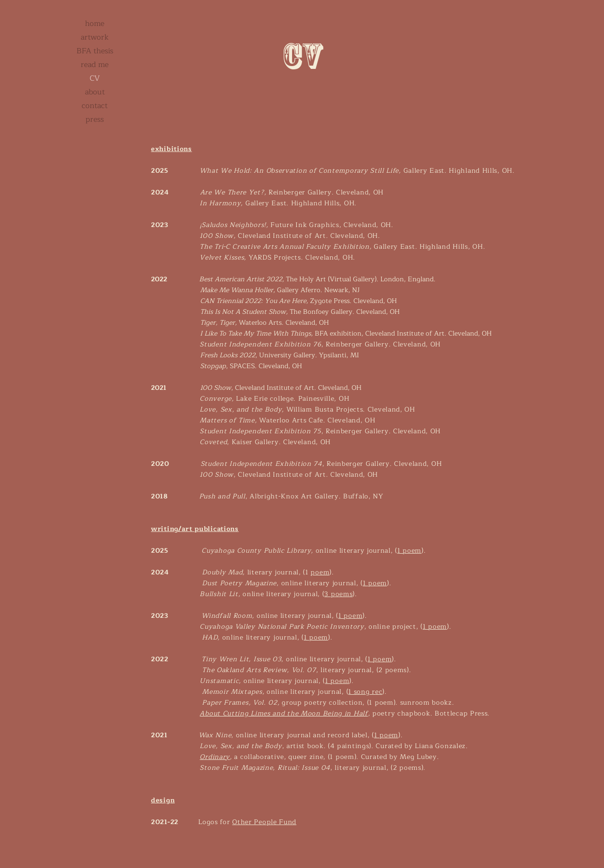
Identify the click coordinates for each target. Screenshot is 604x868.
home (95, 24)
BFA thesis (95, 51)
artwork (95, 37)
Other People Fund (264, 822)
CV (95, 78)
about (95, 92)
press (95, 119)
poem (320, 572)
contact (95, 106)
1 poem (409, 551)
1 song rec (365, 692)
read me (95, 65)
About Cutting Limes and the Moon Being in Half (284, 713)
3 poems (338, 594)
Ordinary (215, 757)
